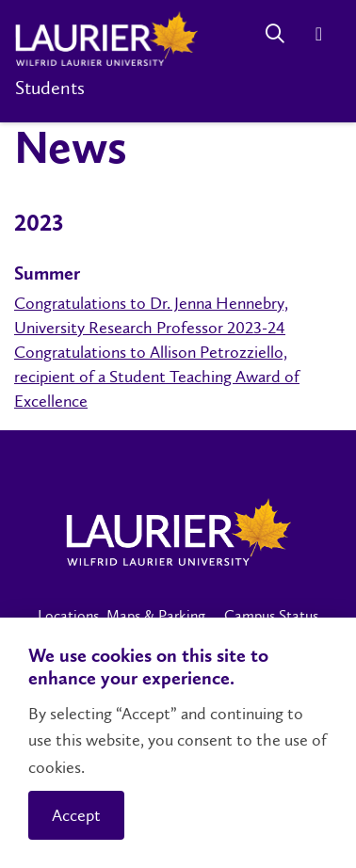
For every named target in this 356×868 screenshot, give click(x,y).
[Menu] (319, 33)
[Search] (275, 33)
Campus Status (271, 615)
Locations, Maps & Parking (121, 615)
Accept (76, 815)
